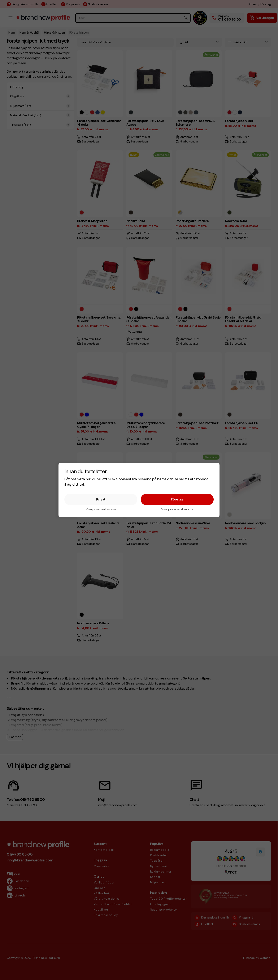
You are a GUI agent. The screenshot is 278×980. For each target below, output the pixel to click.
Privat (101, 499)
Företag (177, 499)
